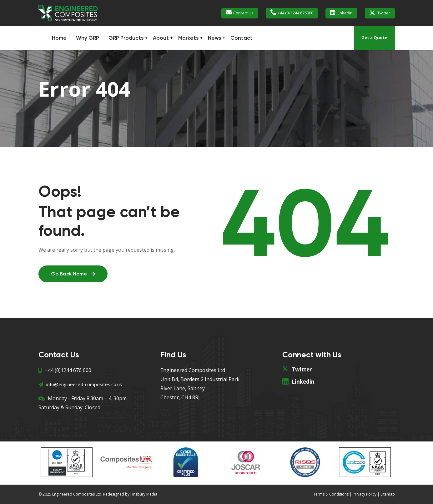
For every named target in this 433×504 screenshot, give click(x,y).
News (214, 38)
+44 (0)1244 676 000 (65, 370)
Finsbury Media (144, 494)
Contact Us (243, 13)
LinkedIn (345, 13)
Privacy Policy (365, 494)
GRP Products (126, 38)
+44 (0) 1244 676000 (295, 13)
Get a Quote (374, 38)
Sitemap (388, 494)
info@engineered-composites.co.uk (80, 384)
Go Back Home (73, 274)
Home (59, 38)
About (161, 38)
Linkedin (303, 382)
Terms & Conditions (331, 494)
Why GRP (88, 38)
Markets (188, 38)
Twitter (384, 13)
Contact (242, 38)
